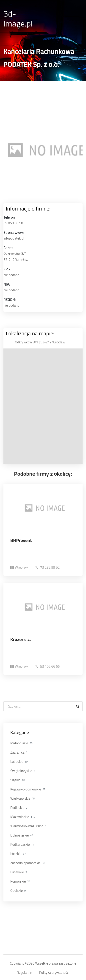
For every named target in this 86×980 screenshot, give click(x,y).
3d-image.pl (18, 19)
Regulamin (24, 973)
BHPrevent (21, 540)
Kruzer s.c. (21, 639)
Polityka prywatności (54, 973)
